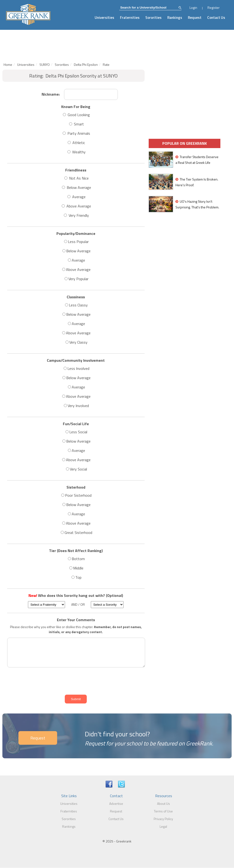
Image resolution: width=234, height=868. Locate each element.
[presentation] (42, 680)
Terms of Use (163, 811)
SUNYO (45, 65)
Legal (163, 826)
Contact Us (216, 18)
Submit (76, 699)
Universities (104, 18)
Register (214, 8)
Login (193, 8)
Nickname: (51, 94)
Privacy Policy (163, 819)
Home (8, 65)
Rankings (175, 18)
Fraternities (130, 18)
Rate (106, 65)
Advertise (116, 803)
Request (195, 18)
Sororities (153, 18)
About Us (163, 803)
